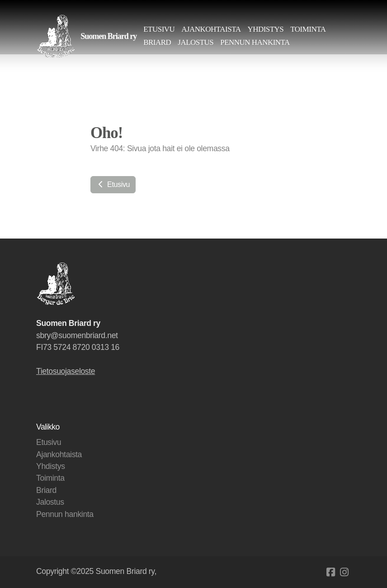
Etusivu (113, 184)
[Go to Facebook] (330, 572)
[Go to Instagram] (344, 572)
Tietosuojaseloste (66, 371)
